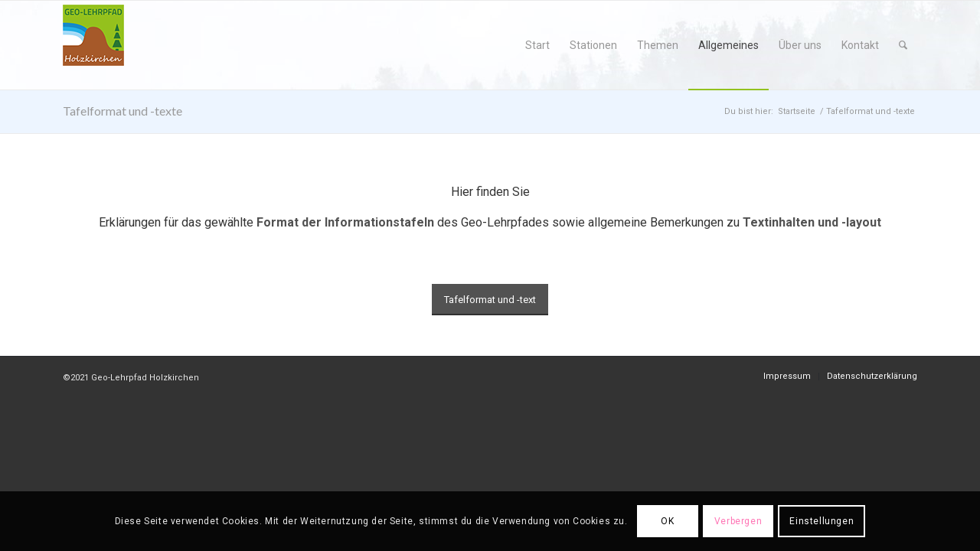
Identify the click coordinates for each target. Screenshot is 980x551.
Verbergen (738, 521)
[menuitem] (537, 45)
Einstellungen (822, 521)
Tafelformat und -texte (122, 111)
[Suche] (903, 45)
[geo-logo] (93, 45)
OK (667, 521)
